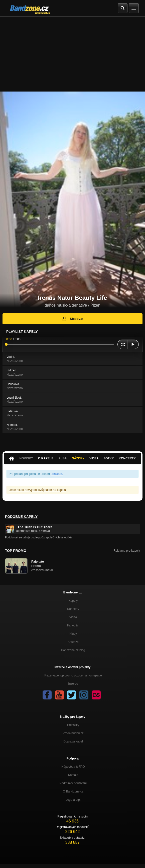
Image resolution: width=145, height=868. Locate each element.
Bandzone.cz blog (73, 650)
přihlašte (56, 474)
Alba (62, 458)
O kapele (46, 458)
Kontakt (73, 775)
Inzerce (73, 684)
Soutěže (73, 642)
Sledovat (72, 319)
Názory (78, 458)
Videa (94, 458)
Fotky (109, 458)
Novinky (26, 458)
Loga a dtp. (73, 800)
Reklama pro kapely (127, 551)
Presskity (73, 725)
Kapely (73, 601)
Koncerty (127, 458)
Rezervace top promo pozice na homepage (73, 675)
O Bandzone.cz (73, 791)
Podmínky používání (73, 783)
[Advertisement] (72, 54)
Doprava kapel (73, 741)
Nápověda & (73, 767)
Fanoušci (73, 625)
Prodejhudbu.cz (73, 733)
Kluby (73, 634)
